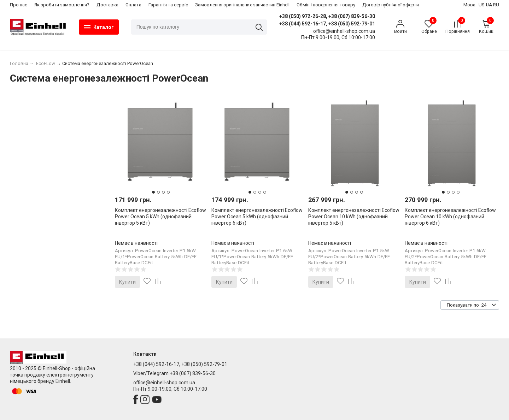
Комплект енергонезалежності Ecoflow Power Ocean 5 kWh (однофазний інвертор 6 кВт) (257, 217)
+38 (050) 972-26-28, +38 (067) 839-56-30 (327, 16)
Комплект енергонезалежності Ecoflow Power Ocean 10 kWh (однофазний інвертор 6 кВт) (450, 217)
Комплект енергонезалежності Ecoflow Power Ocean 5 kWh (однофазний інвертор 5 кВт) (160, 217)
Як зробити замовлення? (62, 5)
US (482, 5)
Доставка (107, 5)
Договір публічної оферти (391, 5)
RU (496, 5)
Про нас (19, 5)
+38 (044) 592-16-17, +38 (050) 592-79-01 (327, 24)
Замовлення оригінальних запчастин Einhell (242, 5)
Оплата (133, 5)
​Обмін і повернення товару (326, 5)
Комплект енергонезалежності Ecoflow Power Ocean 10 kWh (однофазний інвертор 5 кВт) (354, 217)
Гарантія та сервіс (168, 5)
